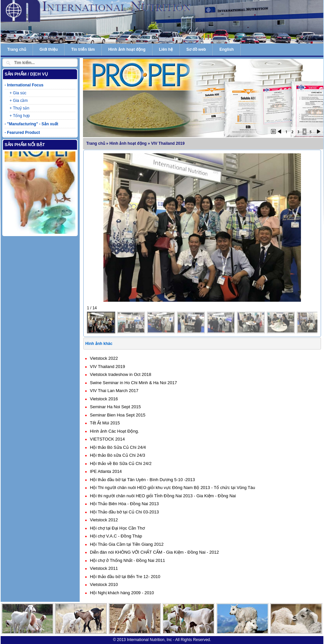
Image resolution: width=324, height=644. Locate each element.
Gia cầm (20, 101)
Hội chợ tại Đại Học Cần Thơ (117, 528)
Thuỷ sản (21, 108)
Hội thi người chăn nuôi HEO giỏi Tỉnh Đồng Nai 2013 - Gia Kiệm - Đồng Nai (163, 496)
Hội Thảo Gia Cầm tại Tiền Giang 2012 (127, 544)
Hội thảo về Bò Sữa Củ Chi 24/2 (121, 463)
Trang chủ (17, 49)
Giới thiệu (49, 49)
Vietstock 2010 (104, 584)
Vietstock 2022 (104, 358)
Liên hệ (166, 49)
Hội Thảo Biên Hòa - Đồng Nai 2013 (124, 504)
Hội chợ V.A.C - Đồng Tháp (116, 536)
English (226, 49)
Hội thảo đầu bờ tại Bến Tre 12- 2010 (125, 577)
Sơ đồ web (196, 49)
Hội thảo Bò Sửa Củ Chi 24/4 (118, 447)
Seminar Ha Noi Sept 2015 (115, 407)
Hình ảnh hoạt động (127, 49)
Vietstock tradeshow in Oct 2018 (121, 374)
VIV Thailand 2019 (108, 367)
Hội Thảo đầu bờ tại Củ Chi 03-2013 (124, 512)
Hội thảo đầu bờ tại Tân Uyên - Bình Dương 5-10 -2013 (142, 480)
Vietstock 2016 (104, 399)
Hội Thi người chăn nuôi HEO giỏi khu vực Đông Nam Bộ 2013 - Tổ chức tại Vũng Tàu (173, 488)
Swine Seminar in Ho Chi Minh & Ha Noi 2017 (133, 383)
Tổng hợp (21, 116)
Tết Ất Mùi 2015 (105, 423)
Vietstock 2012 (104, 520)
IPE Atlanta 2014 (106, 471)
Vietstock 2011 (104, 568)
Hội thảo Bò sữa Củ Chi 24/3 (118, 455)
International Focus (25, 85)
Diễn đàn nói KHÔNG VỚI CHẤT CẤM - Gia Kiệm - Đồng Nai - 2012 (154, 552)
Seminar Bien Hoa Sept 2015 (118, 415)
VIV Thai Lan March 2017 (114, 391)
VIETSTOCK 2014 (107, 439)
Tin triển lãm (83, 49)
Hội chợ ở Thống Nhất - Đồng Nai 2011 (127, 560)
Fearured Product (23, 133)
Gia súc (20, 93)
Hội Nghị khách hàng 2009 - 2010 (122, 593)
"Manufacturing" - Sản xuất (32, 124)
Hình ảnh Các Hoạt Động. (114, 431)
